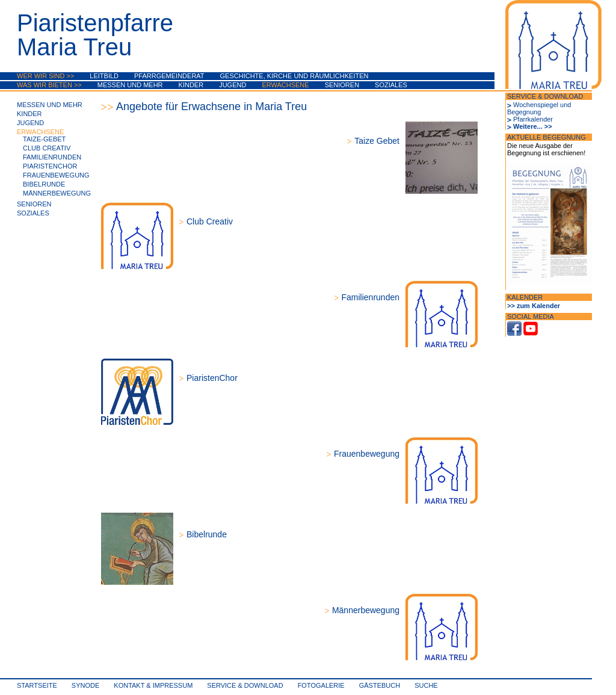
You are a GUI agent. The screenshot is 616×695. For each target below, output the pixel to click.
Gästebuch (380, 685)
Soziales (391, 85)
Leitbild (104, 76)
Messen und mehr (130, 85)
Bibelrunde (44, 184)
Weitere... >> (533, 126)
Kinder (191, 85)
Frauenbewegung (56, 175)
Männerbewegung (57, 193)
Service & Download (245, 685)
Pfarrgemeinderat (169, 76)
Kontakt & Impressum (153, 685)
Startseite (37, 685)
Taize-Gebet (44, 139)
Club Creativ (47, 148)
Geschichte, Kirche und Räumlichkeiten (294, 76)
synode (85, 685)
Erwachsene (285, 85)
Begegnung (524, 112)
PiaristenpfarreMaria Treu (95, 35)
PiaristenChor (50, 166)
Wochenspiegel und (542, 105)
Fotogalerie (321, 685)
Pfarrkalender (533, 119)
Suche (426, 685)
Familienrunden (52, 157)
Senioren (342, 85)
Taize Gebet (377, 141)
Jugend (233, 85)
